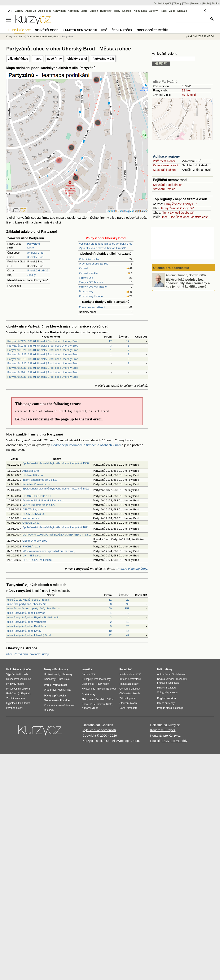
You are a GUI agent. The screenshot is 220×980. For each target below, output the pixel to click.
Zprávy (19, 11)
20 (128, 600)
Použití (155, 741)
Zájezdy (177, 3)
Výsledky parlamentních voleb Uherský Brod (106, 244)
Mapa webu (171, 692)
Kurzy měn (59, 11)
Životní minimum (16, 698)
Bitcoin (94, 11)
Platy (68, 690)
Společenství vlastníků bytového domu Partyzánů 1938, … (56, 465)
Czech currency (166, 703)
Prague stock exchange (170, 708)
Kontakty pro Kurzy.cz (165, 735)
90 (128, 604)
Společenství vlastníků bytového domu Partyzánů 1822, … (56, 490)
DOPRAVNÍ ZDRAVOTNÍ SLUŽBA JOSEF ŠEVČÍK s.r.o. (57, 535)
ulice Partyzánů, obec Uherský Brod (29, 635)
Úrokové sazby (52, 674)
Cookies (107, 725)
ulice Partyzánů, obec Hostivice (26, 613)
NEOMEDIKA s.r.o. (34, 514)
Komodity (73, 11)
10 (128, 622)
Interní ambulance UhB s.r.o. (40, 480)
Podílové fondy (102, 679)
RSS (166, 741)
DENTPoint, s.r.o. (33, 509)
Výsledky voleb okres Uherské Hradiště (103, 248)
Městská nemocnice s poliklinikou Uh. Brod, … (50, 551)
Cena (168, 674)
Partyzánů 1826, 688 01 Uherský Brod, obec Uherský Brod (43, 363)
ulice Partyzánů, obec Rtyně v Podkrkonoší (33, 617)
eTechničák (172, 683)
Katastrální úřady (129, 684)
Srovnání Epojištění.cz (168, 185)
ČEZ (93, 674)
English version (166, 698)
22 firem (187, 90)
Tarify (117, 11)
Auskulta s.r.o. (31, 471)
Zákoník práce (127, 698)
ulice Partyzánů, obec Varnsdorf (27, 622)
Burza (85, 674)
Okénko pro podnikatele (171, 268)
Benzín (101, 704)
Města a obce (127, 674)
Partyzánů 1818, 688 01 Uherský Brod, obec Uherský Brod (43, 359)
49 (128, 635)
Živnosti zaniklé (88, 273)
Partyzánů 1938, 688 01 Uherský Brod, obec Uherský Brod (43, 346)
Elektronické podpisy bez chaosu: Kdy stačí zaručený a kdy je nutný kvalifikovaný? (188, 283)
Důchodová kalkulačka (19, 679)
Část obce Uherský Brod (47, 36)
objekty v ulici (77, 59)
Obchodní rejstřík (163, 3)
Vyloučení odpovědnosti (99, 730)
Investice (87, 669)
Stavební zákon (128, 703)
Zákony (153, 11)
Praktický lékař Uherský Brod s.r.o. (43, 500)
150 (109, 608)
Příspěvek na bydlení (18, 689)
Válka (172, 11)
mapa (38, 59)
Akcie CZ (31, 11)
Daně (122, 708)
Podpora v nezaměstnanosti (60, 705)
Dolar (67, 679)
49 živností (189, 95)
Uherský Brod (35, 253)
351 (127, 608)
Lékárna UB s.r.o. (33, 475)
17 (110, 341)
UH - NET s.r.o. (32, 556)
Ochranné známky (130, 689)
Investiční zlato (97, 699)
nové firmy (54, 59)
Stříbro (110, 699)
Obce (164, 217)
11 (110, 600)
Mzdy (106, 684)
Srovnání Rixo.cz (164, 189)
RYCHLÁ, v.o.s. (32, 547)
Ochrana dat (91, 725)
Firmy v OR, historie (91, 282)
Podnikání (125, 669)
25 (128, 626)
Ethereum (112, 689)
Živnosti (84, 268)
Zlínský (31, 275)
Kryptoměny (88, 689)
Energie (127, 11)
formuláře (132, 708)
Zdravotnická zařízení (92, 307)
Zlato (85, 11)
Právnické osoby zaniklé (94, 264)
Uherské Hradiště (38, 270)
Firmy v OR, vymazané (93, 287)
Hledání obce (20, 30)
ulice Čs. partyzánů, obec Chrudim (28, 600)
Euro (60, 679)
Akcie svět (45, 11)
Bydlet (206, 3)
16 (128, 631)
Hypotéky (106, 11)
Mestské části (199, 217)
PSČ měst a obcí (164, 161)
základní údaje (18, 59)
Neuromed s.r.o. (32, 518)
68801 (31, 248)
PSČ (104, 30)
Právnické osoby (89, 259)
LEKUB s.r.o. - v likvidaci (37, 560)
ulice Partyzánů (165, 82)
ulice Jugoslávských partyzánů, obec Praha (33, 608)
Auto (160, 674)
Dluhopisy (87, 679)
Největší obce (47, 30)
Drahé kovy (89, 695)
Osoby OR (190, 204)
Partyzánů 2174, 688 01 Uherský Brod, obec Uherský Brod (43, 341)
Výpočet (27, 669)
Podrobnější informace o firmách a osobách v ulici (86, 445)
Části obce (183, 217)
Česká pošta (122, 30)
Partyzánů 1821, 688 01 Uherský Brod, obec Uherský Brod (43, 350)
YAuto (186, 3)
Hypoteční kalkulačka (18, 703)
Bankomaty (61, 669)
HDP (99, 684)
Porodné (65, 700)
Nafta (109, 704)
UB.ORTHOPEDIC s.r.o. (37, 496)
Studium (216, 3)
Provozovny (86, 291)
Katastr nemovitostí (166, 165)
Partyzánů (67, 36)
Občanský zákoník (130, 694)
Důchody (49, 710)
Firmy (168, 204)
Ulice (172, 217)
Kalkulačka (140, 11)
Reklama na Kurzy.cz (165, 725)
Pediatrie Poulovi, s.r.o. (36, 484)
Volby (160, 692)
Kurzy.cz (11, 36)
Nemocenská (51, 700)
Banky (48, 669)
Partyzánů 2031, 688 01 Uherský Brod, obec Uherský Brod (43, 368)
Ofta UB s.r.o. (31, 523)
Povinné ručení (15, 708)
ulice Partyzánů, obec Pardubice (27, 626)
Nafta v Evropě (90, 708)
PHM (93, 704)
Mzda (61, 690)
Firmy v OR (86, 278)
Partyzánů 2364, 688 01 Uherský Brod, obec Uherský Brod (43, 372)
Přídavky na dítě (15, 684)
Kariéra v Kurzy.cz (163, 730)
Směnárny (50, 679)
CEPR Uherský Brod (35, 541)
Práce (163, 11)
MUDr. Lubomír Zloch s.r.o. (39, 505)
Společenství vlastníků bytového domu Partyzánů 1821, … (56, 529)
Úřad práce (50, 690)
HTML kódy (179, 741)
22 (110, 635)
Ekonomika (88, 684)
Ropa (85, 704)
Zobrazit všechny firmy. (132, 569)
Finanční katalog (166, 688)
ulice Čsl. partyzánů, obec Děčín (27, 604)
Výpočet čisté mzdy (17, 674)
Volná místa (60, 685)
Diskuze (182, 11)
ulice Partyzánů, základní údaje (28, 654)
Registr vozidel (165, 679)
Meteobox (196, 3)
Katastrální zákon (164, 170)
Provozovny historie (91, 296)
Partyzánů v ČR (103, 59)
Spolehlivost (179, 674)
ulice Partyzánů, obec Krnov (24, 631)
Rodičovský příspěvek (19, 694)
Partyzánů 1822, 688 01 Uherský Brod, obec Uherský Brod (43, 354)
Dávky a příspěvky (55, 696)
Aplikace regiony (166, 156)
